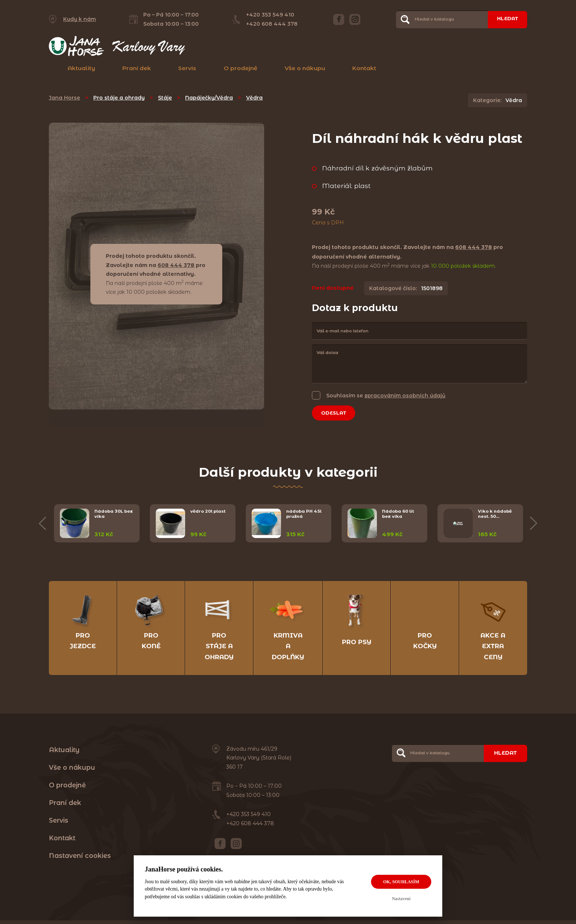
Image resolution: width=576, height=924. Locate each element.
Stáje (165, 98)
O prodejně (241, 68)
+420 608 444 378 (270, 24)
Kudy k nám (80, 19)
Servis (187, 68)
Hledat (505, 19)
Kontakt (364, 68)
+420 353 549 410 (268, 15)
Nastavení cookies (80, 860)
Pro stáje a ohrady (119, 98)
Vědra (254, 98)
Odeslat (336, 414)
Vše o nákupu (305, 68)
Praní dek (137, 68)
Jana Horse (64, 98)
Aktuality (81, 68)
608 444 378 (176, 265)
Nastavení (401, 899)
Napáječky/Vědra (209, 98)
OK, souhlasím (401, 882)
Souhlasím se (386, 395)
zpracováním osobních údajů (405, 396)
